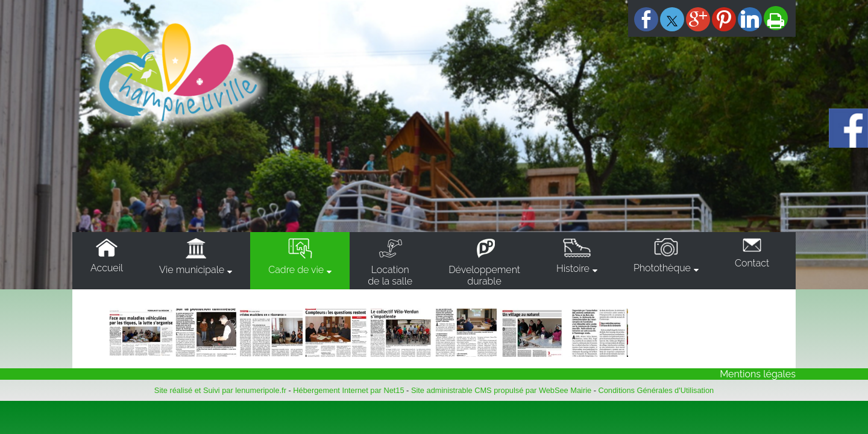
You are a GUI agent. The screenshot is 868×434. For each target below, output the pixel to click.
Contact (752, 263)
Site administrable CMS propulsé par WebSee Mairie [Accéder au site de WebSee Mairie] (501, 390)
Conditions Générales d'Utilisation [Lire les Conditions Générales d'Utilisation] (656, 390)
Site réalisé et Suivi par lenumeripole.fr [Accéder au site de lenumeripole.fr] (220, 390)
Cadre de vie (296, 270)
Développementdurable (484, 275)
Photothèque (662, 268)
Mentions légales (758, 374)
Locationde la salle (390, 275)
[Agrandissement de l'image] (141, 354)
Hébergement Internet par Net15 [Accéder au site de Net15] (348, 390)
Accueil (107, 268)
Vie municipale (192, 270)
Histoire (573, 269)
